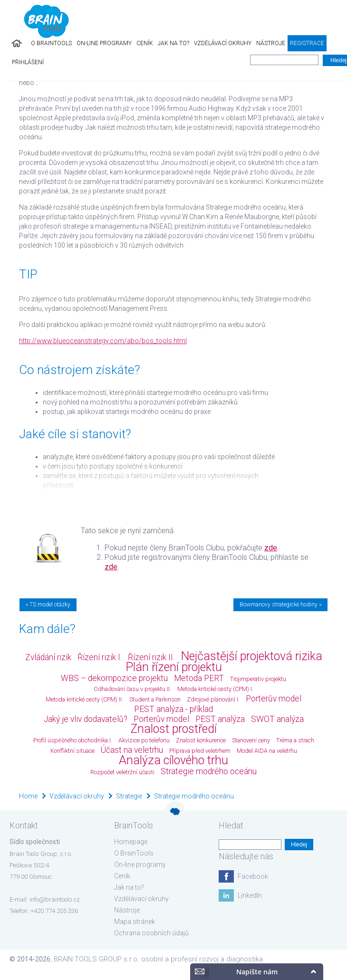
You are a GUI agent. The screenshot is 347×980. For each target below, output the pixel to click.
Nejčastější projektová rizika (251, 656)
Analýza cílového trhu (173, 760)
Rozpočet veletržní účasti (122, 772)
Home (28, 796)
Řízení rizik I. (100, 657)
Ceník (145, 43)
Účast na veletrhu (132, 750)
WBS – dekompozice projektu (114, 678)
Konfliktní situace (72, 751)
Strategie (129, 796)
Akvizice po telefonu (144, 740)
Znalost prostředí (173, 729)
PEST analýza (220, 719)
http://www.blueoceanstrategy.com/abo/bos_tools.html (103, 341)
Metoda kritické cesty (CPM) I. (215, 689)
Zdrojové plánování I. (213, 699)
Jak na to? (173, 43)
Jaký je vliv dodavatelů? (86, 719)
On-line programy (104, 43)
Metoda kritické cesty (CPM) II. (84, 699)
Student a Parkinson (155, 699)
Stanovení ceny (251, 740)
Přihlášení (28, 62)
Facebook (253, 876)
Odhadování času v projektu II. (132, 689)
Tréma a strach (295, 740)
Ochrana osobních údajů (151, 933)
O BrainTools (51, 43)
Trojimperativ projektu (258, 679)
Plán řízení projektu (174, 667)
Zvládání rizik (48, 657)
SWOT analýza (277, 719)
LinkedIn (250, 895)
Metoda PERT (199, 678)
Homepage (131, 842)
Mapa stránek (135, 922)
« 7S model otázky (48, 605)
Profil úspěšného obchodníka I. (73, 740)
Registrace (307, 43)
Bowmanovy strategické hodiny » (280, 605)
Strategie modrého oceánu (209, 771)
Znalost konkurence (201, 740)
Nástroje (271, 43)
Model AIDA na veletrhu (267, 751)
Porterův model (274, 699)
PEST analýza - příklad (173, 709)
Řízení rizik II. (151, 657)
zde (271, 548)
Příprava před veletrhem (200, 751)
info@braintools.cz (55, 899)
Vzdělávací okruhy (223, 43)
